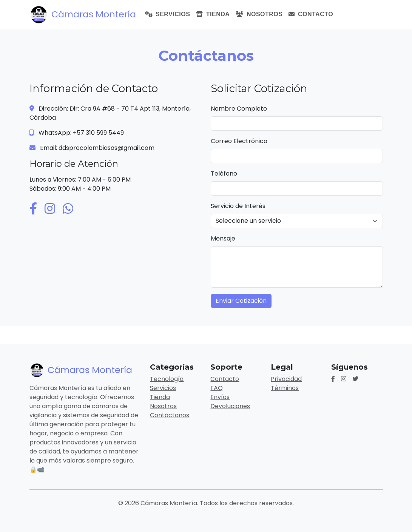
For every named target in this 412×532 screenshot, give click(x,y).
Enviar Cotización (241, 301)
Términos (285, 388)
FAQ (217, 388)
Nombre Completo (239, 109)
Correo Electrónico (239, 141)
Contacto (311, 14)
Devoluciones (230, 406)
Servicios (168, 14)
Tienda (213, 14)
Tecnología (167, 379)
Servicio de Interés (238, 206)
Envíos (220, 397)
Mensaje (223, 238)
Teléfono (224, 173)
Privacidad (286, 379)
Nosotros (259, 14)
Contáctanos (170, 415)
